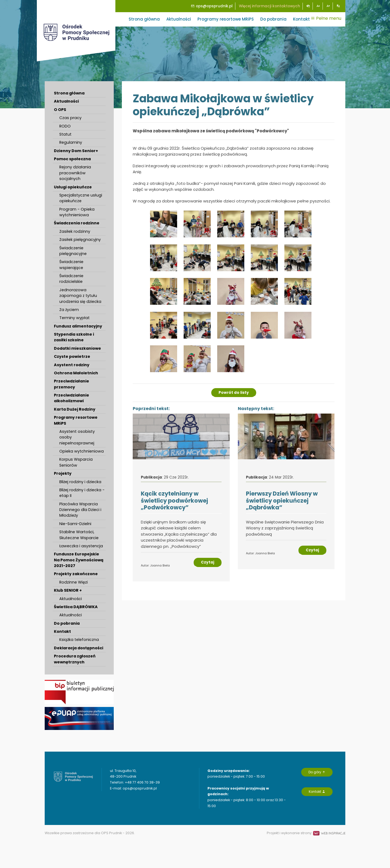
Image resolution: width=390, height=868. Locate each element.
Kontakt (301, 19)
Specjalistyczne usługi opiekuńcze (81, 198)
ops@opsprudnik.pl (212, 6)
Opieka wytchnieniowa (82, 451)
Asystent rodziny (72, 365)
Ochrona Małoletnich (76, 373)
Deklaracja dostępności (79, 648)
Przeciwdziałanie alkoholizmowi (71, 398)
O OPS (60, 110)
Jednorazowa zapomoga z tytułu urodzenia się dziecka (80, 296)
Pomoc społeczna (72, 159)
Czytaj (208, 562)
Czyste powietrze (72, 356)
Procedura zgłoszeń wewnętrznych (75, 659)
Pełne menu (326, 18)
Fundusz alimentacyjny (78, 326)
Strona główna (144, 19)
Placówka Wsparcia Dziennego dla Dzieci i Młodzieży (80, 510)
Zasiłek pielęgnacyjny (80, 240)
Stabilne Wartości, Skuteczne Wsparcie (79, 535)
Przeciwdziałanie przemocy (71, 384)
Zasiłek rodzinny (75, 231)
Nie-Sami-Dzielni (75, 524)
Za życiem (69, 310)
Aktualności (179, 19)
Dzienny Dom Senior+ (76, 151)
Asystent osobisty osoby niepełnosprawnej (77, 437)
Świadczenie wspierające (71, 265)
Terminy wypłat (74, 318)
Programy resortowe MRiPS (226, 19)
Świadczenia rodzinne (77, 223)
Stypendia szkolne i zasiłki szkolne (74, 337)
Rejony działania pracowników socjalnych (75, 173)
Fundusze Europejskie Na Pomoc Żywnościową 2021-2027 (79, 560)
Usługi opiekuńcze (73, 187)
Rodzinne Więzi (74, 582)
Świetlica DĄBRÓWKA (76, 607)
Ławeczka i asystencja (81, 546)
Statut (65, 134)
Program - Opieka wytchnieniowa (77, 212)
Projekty (63, 473)
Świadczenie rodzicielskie (71, 279)
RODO (65, 126)
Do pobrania (273, 19)
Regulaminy (71, 142)
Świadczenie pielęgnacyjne (73, 251)
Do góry (317, 772)
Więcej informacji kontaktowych (269, 6)
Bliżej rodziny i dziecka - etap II (82, 493)
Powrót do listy (234, 393)
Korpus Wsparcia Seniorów (76, 462)
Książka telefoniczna (79, 640)
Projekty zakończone (76, 574)
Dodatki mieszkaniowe (77, 348)
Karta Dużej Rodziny (75, 409)
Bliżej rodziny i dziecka (80, 482)
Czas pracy (70, 118)
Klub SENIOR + (68, 590)
